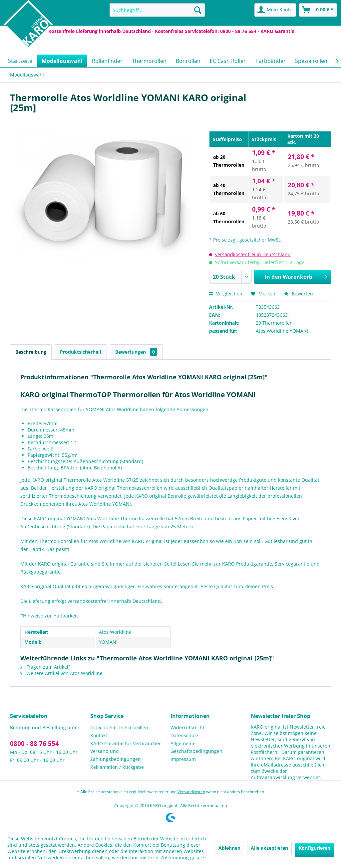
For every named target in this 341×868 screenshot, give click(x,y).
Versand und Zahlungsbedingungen (116, 755)
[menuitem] (157, 10)
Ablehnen (229, 848)
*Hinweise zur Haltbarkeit (49, 616)
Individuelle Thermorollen (119, 727)
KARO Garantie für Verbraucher (126, 743)
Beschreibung (31, 352)
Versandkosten (191, 792)
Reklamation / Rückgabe (117, 767)
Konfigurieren (315, 848)
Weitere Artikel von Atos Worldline (61, 673)
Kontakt (99, 735)
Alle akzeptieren (269, 848)
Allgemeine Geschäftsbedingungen (196, 747)
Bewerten (298, 294)
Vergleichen (226, 294)
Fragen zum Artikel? (45, 667)
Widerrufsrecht (187, 727)
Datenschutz (184, 735)
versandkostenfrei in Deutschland (253, 254)
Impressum (183, 759)
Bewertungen (136, 352)
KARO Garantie (277, 31)
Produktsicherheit (81, 352)
